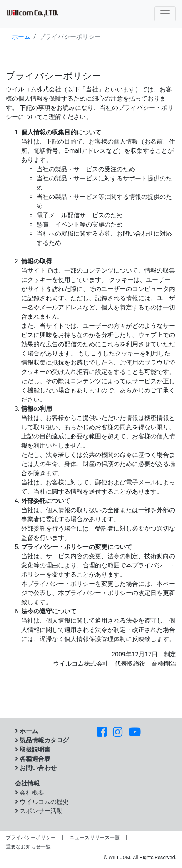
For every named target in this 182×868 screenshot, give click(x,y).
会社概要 (30, 793)
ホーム (21, 37)
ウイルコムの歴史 (42, 802)
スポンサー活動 (39, 811)
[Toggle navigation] (165, 14)
